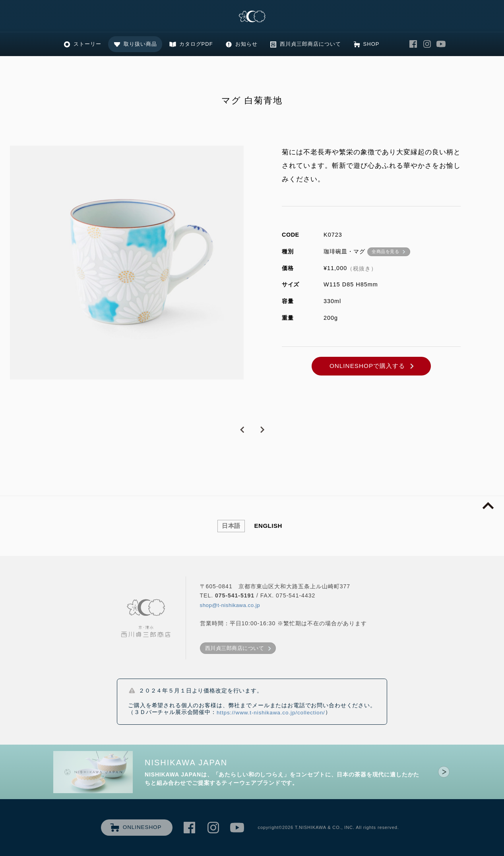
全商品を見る (385, 251)
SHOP (371, 44)
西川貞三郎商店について (310, 44)
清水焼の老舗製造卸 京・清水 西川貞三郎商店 (252, 17)
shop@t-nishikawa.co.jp (230, 605)
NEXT (262, 430)
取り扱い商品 (140, 44)
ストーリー (87, 44)
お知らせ (246, 44)
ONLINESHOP (142, 827)
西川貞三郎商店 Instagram (427, 44)
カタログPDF (196, 44)
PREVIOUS (242, 430)
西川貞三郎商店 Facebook (413, 44)
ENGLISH (268, 526)
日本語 (231, 526)
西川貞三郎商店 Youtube (441, 44)
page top (488, 506)
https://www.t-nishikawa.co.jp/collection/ (271, 713)
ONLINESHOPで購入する (367, 366)
